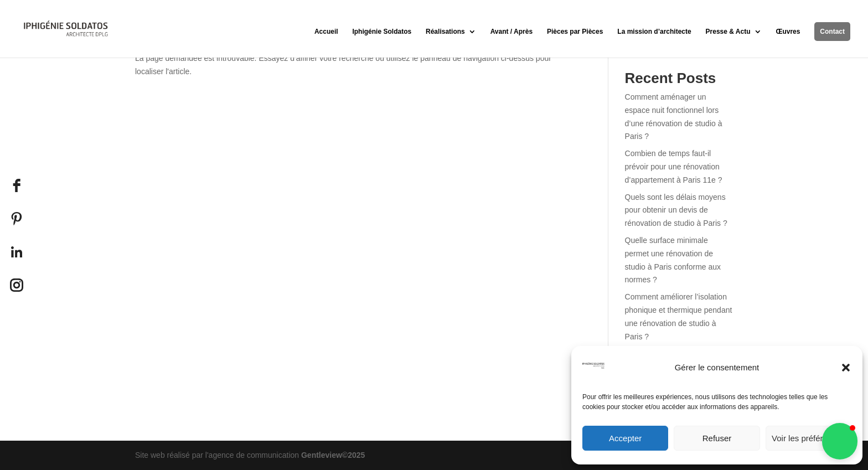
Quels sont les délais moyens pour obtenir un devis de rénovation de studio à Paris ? (676, 210)
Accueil (326, 32)
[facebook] (17, 185)
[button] (846, 368)
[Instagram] (17, 285)
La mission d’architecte (654, 32)
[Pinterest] (17, 219)
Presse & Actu (728, 32)
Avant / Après (512, 32)
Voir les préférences (808, 438)
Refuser (717, 438)
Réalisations (445, 32)
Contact (832, 32)
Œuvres (788, 32)
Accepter (625, 438)
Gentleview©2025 (333, 455)
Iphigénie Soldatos (382, 32)
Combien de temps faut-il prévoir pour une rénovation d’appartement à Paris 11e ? (674, 167)
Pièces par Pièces (575, 32)
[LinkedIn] (17, 252)
